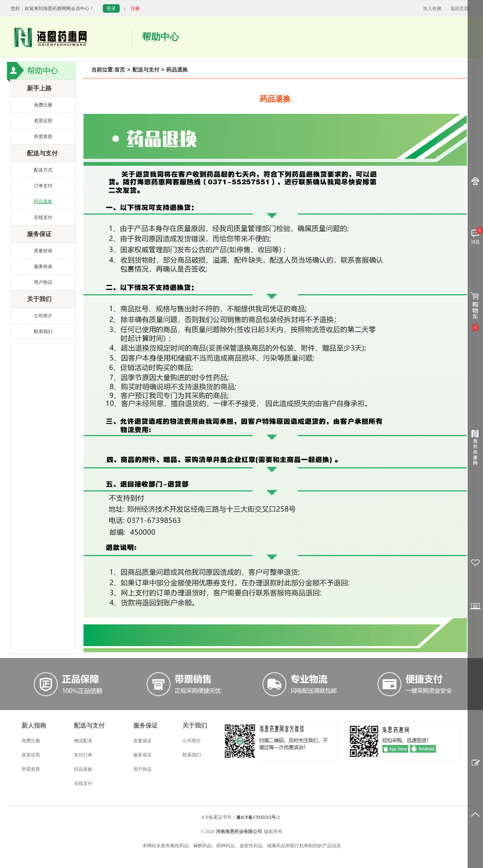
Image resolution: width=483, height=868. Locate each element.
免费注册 (43, 105)
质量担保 (43, 251)
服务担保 (43, 267)
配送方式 (43, 170)
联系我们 (43, 332)
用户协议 (43, 282)
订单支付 (43, 186)
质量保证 (142, 741)
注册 (135, 8)
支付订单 (83, 755)
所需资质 (43, 137)
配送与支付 (146, 70)
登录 (111, 8)
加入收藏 (432, 8)
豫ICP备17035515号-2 (258, 817)
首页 (120, 70)
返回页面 (460, 8)
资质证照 (43, 121)
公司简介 (43, 316)
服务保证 (142, 755)
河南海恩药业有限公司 (239, 831)
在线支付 (43, 217)
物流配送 (83, 741)
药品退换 (43, 202)
